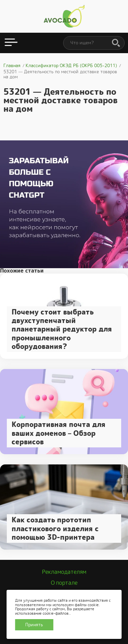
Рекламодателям (64, 572)
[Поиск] (116, 43)
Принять (34, 625)
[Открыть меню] (11, 43)
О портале (64, 583)
